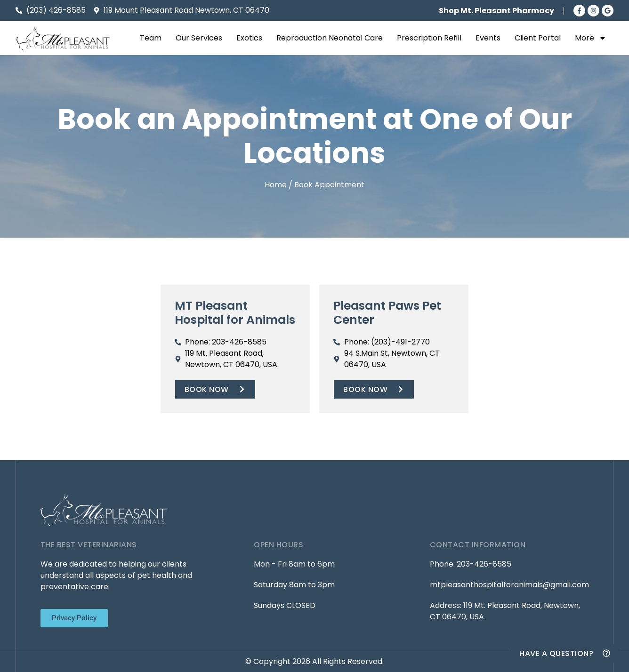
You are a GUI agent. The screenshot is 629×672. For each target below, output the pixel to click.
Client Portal (538, 38)
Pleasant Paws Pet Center (387, 313)
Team (151, 38)
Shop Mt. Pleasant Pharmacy (496, 11)
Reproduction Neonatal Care (330, 38)
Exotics (249, 38)
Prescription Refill (429, 38)
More (591, 38)
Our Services (199, 38)
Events (488, 38)
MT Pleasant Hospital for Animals (235, 313)
